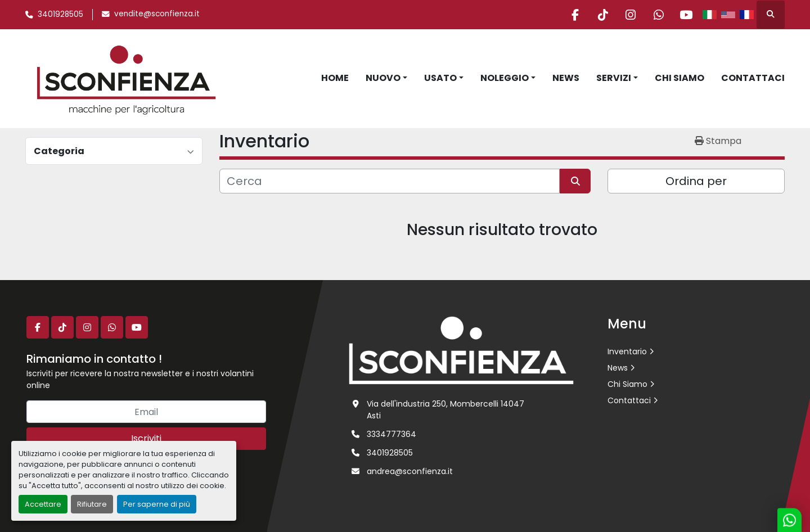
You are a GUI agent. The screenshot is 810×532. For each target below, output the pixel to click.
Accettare (43, 504)
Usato (440, 78)
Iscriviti (146, 438)
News (566, 78)
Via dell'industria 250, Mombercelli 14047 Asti (445, 410)
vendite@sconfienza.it (157, 14)
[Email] (146, 412)
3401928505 (60, 14)
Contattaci (753, 78)
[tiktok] (600, 15)
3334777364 (391, 434)
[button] (386, 78)
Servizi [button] (614, 78)
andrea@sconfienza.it (410, 471)
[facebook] (571, 15)
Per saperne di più (157, 504)
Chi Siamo (679, 78)
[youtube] (686, 15)
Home (335, 78)
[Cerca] (390, 181)
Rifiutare (92, 504)
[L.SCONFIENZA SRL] (461, 350)
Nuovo (383, 78)
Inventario (627, 351)
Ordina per (696, 181)
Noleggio (505, 78)
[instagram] (628, 15)
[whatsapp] (657, 15)
